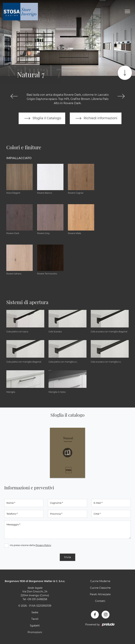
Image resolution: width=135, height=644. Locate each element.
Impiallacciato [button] (19, 158)
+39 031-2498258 (37, 599)
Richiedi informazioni (96, 118)
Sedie (35, 612)
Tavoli (35, 619)
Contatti (100, 601)
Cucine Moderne (100, 581)
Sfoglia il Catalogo (42, 118)
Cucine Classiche (100, 588)
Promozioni (35, 632)
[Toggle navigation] (127, 12)
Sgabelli (35, 626)
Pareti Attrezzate (100, 594)
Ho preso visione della (30, 545)
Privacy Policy (43, 545)
